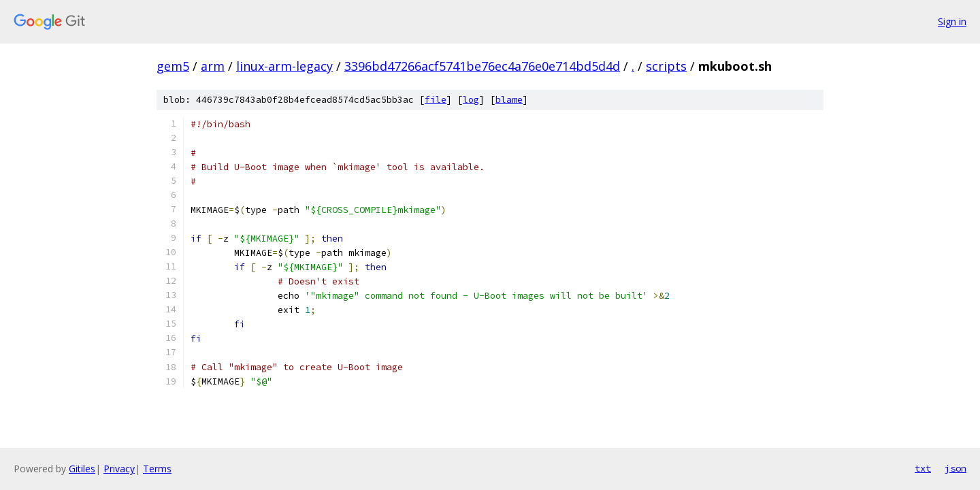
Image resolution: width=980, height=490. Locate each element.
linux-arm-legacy (284, 66)
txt (923, 468)
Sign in (952, 21)
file (436, 100)
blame (509, 100)
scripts (666, 66)
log (471, 100)
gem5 (173, 66)
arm (213, 66)
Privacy (119, 469)
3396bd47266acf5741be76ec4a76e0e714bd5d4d (482, 66)
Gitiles (82, 469)
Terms (157, 469)
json (955, 468)
